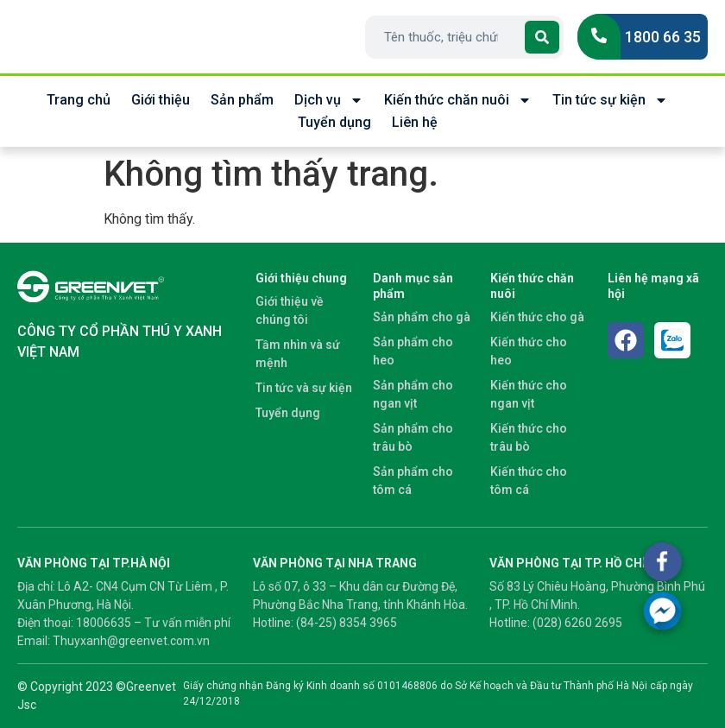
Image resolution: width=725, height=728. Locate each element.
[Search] (542, 37)
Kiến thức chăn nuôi (458, 100)
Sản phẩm (242, 100)
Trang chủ (79, 100)
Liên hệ (415, 122)
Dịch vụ (329, 100)
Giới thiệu (161, 100)
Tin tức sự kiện (610, 100)
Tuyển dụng (334, 122)
